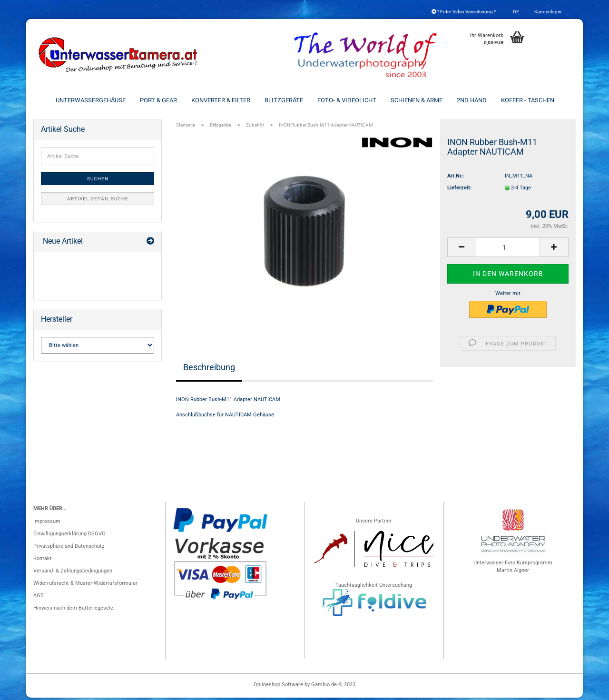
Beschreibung (209, 370)
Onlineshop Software (278, 687)
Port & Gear (158, 100)
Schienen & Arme (417, 100)
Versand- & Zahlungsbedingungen (73, 573)
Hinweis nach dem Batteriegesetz (73, 610)
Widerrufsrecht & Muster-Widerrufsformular (85, 586)
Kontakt (43, 561)
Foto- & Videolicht (347, 100)
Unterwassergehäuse (91, 100)
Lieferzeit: (459, 190)
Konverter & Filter (221, 100)
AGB (39, 598)
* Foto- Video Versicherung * (464, 12)
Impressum (47, 524)
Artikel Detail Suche (98, 201)
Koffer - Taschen (528, 100)
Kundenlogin (547, 12)
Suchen (98, 181)
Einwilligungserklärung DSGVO (69, 536)
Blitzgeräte (284, 100)
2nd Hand (472, 100)
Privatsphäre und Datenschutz (69, 548)
